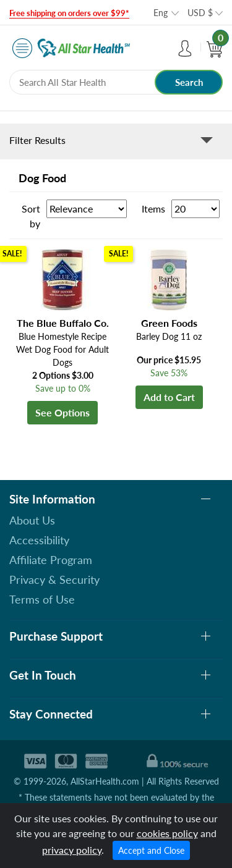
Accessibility (39, 540)
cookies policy (167, 833)
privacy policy (72, 850)
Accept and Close (151, 850)
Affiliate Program (51, 560)
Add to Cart (169, 397)
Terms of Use (42, 599)
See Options (62, 412)
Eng (161, 13)
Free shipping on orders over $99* (69, 13)
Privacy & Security (54, 579)
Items (153, 209)
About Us (32, 520)
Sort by (31, 216)
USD (200, 13)
